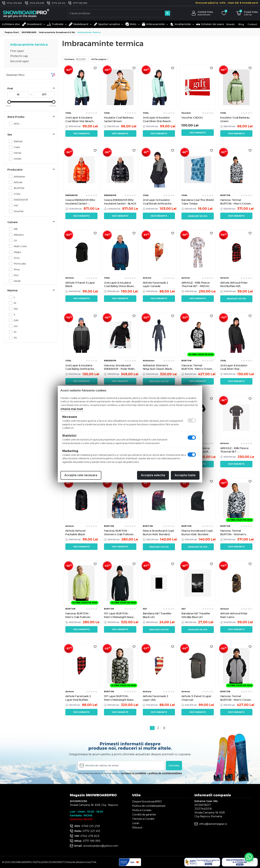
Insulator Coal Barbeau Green (235, 119)
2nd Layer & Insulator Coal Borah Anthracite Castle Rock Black (157, 202)
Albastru (18, 235)
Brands (231, 24)
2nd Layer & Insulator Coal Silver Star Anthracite (234, 367)
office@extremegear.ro (213, 824)
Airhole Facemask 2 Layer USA (156, 698)
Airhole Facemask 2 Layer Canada (156, 284)
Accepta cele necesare (81, 475)
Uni (15, 326)
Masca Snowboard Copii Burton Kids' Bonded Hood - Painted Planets (158, 532)
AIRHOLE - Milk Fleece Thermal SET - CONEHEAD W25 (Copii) (236, 450)
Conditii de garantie (144, 815)
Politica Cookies (142, 810)
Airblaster (18, 176)
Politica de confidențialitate (149, 806)
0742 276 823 (14, 3)
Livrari (136, 823)
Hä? (15, 205)
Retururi (137, 828)
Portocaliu (19, 263)
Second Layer (20, 61)
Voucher (18, 211)
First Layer (17, 51)
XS (14, 338)
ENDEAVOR (20, 200)
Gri (14, 240)
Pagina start (12, 32)
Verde (16, 281)
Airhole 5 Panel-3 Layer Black (80, 284)
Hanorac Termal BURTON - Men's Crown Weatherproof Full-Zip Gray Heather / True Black (236, 698)
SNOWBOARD (29, 32)
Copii (16, 147)
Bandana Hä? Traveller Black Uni (157, 615)
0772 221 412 (58, 3)
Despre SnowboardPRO (147, 802)
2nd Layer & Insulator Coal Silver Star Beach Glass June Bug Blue (79, 119)
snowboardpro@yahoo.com (101, 846)
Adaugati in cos (198, 216)
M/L (15, 309)
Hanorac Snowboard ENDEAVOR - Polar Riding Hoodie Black (120, 367)
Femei (16, 153)
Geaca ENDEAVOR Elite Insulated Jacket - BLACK (120, 202)
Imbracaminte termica (29, 45)
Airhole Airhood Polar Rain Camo (234, 615)
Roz (15, 275)
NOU (16, 123)
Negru (16, 252)
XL (14, 332)
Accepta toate (185, 475)
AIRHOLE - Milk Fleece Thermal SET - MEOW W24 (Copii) (196, 284)
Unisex (17, 159)
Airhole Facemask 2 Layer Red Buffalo (78, 698)
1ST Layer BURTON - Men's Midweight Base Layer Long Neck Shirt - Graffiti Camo (119, 698)
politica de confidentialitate (165, 773)
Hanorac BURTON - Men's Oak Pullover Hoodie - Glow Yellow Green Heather (79, 615)
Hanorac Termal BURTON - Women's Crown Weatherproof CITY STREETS (234, 532)
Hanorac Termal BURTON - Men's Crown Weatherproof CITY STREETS (236, 202)
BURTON (18, 188)
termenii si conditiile (134, 773)
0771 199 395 (80, 3)
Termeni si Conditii (143, 819)
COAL (16, 194)
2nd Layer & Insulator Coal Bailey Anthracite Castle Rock (80, 367)
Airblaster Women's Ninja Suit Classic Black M (157, 367)
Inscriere (174, 765)
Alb (15, 229)
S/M (15, 320)
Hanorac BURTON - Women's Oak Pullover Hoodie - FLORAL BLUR (119, 532)
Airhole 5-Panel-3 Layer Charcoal (196, 698)
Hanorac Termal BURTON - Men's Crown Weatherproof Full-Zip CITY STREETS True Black (197, 367)
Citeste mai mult (72, 409)
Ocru (16, 258)
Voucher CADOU (192, 118)
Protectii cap (19, 56)
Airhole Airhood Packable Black (75, 532)
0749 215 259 (37, 3)
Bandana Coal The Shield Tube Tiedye (198, 202)
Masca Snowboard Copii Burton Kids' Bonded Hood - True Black (197, 532)
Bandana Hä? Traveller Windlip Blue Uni (196, 615)
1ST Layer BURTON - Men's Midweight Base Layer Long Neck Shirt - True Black (119, 615)
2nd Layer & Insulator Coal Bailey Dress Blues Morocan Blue (119, 284)
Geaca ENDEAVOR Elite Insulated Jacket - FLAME (80, 202)
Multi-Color (19, 246)
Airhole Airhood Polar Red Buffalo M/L (234, 284)
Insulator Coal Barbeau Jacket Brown (119, 119)
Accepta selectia (153, 475)
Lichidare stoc (11, 24)
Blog (241, 24)
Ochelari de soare (210, 24)
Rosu (16, 269)
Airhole (17, 182)
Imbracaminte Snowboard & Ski (57, 32)
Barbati (17, 141)
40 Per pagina (99, 59)
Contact (252, 24)
